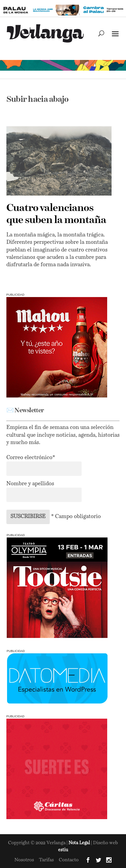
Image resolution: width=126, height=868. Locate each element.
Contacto (69, 860)
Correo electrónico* (31, 458)
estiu (63, 850)
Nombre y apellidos (30, 484)
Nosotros (24, 860)
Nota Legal (80, 843)
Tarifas (46, 860)
